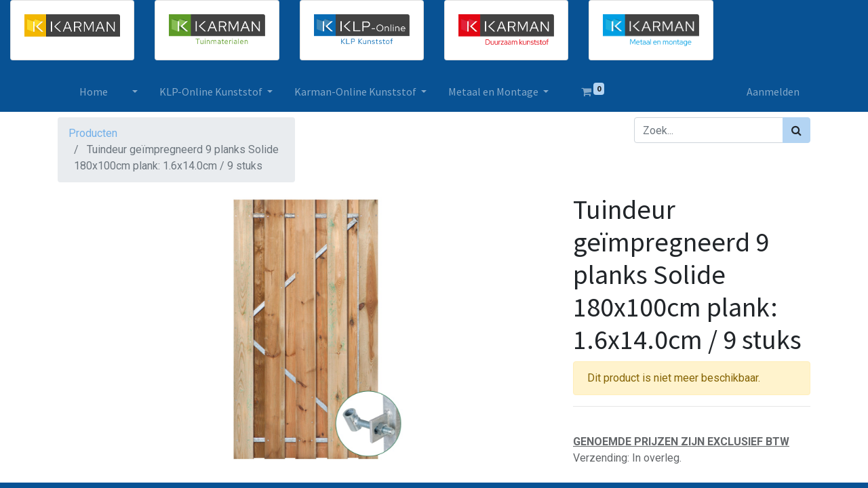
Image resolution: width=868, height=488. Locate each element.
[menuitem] (94, 91)
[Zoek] (796, 130)
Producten (93, 133)
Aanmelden (773, 91)
